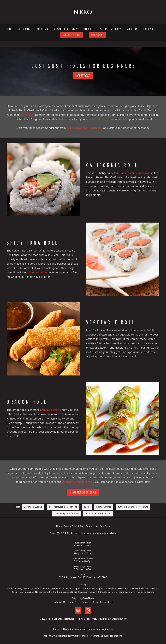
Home (9, 29)
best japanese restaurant (98, 514)
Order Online (25, 29)
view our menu (37, 272)
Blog (82, 526)
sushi (87, 507)
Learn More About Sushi (83, 492)
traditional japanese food (66, 514)
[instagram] (88, 610)
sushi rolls (27, 115)
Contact (90, 526)
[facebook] (78, 610)
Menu (88, 29)
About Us (43, 29)
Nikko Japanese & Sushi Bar (85, 128)
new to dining (97, 119)
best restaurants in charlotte (63, 507)
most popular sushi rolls (135, 173)
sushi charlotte (104, 507)
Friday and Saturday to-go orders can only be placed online (83, 629)
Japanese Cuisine (33, 507)
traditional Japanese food (78, 482)
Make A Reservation (71, 35)
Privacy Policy (71, 526)
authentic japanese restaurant (133, 507)
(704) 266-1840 (97, 35)
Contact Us (132, 29)
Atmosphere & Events (66, 29)
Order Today (83, 76)
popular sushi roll (51, 410)
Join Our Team (102, 526)
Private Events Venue (109, 29)
